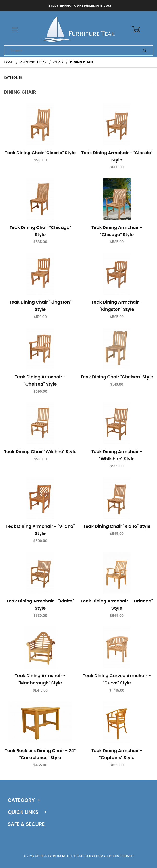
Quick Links (23, 812)
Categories (13, 77)
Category (21, 800)
